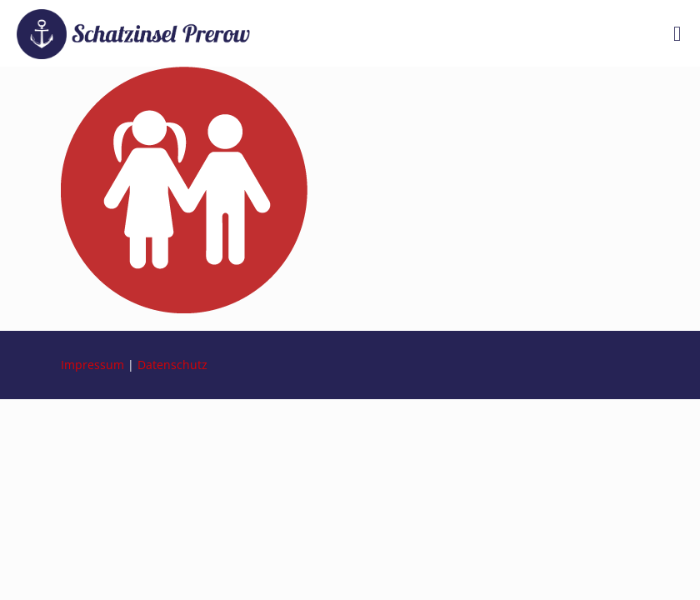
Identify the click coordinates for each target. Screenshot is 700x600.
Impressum (92, 365)
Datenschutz (172, 365)
